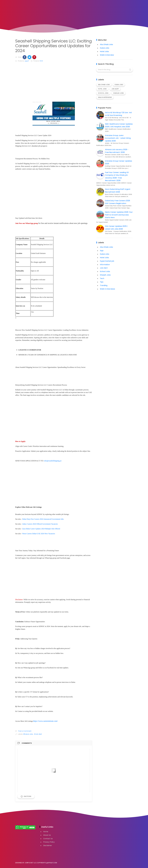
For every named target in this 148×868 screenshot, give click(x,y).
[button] (25, 57)
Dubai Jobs (105, 48)
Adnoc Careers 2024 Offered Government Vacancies (40, 524)
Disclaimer (48, 845)
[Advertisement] (54, 80)
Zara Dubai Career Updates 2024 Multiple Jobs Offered (41, 529)
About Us (47, 835)
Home (46, 832)
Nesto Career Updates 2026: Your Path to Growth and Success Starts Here (119, 215)
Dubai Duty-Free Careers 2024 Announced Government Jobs (43, 519)
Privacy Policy (49, 842)
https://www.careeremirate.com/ (45, 721)
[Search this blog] (114, 70)
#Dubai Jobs (28, 734)
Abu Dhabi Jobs (106, 44)
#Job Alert (38, 734)
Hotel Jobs (104, 51)
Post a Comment (25, 731)
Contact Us (48, 839)
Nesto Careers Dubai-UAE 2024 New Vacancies (39, 534)
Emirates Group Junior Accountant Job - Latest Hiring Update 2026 (118, 138)
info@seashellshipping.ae (53, 461)
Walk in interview (107, 55)
